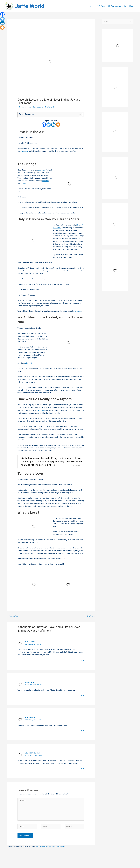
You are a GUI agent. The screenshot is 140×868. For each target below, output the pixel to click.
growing (31, 183)
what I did (29, 363)
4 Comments (22, 107)
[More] (58, 125)
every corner (77, 311)
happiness (25, 151)
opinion (42, 107)
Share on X (77, 470)
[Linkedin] (53, 125)
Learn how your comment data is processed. (52, 852)
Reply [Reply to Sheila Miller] (82, 665)
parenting (21, 183)
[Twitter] (49, 125)
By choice (42, 170)
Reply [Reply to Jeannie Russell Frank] (82, 773)
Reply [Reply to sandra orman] (82, 700)
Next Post (91, 620)
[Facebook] (44, 125)
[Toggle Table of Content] (80, 115)
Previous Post (13, 620)
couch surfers (41, 410)
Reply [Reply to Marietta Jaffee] (82, 735)
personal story (33, 107)
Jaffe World (30, 6)
